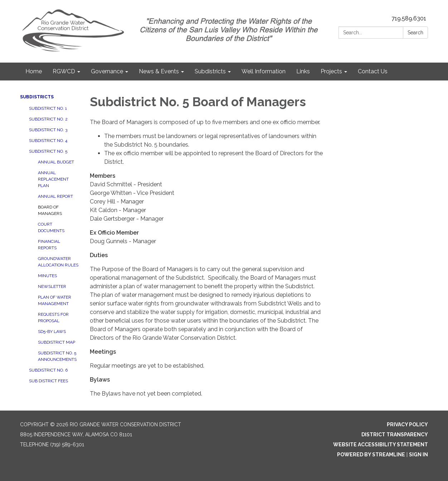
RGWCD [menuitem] (64, 71)
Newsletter (52, 286)
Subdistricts (37, 97)
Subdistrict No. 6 (48, 370)
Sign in (418, 455)
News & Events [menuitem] (159, 71)
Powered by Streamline (371, 455)
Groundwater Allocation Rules (58, 262)
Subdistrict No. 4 (48, 141)
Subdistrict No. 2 (48, 119)
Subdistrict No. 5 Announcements (57, 356)
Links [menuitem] (303, 71)
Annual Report (55, 196)
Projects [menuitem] (331, 71)
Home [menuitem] (34, 71)
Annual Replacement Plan (53, 179)
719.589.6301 (409, 18)
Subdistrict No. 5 (48, 151)
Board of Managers (50, 210)
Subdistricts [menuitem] (210, 71)
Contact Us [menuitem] (373, 71)
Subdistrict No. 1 (48, 108)
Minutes (47, 276)
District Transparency (395, 435)
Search (415, 33)
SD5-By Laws (52, 332)
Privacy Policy (407, 424)
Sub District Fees (48, 381)
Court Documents (51, 227)
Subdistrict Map (57, 342)
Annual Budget (56, 162)
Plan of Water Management (55, 300)
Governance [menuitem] (107, 71)
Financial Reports (49, 245)
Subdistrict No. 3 (48, 130)
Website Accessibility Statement (381, 445)
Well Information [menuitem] (264, 71)
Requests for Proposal (53, 318)
